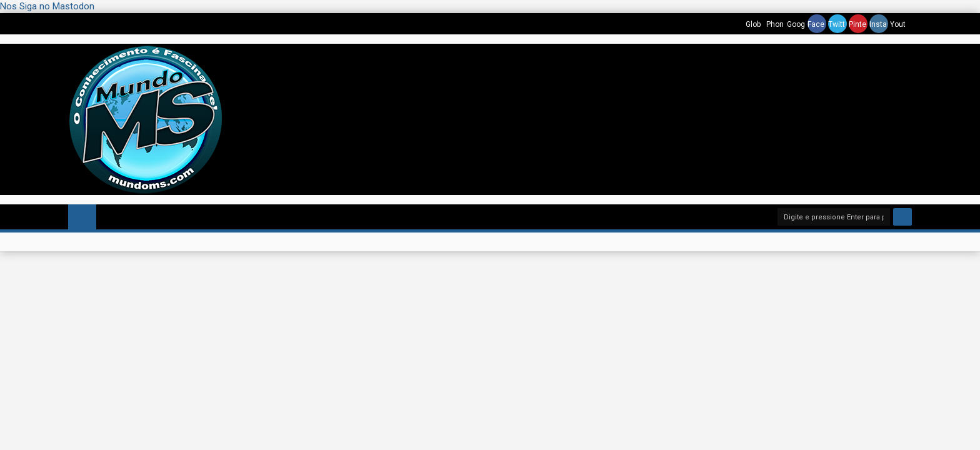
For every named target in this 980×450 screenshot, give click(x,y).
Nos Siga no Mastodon (47, 6)
